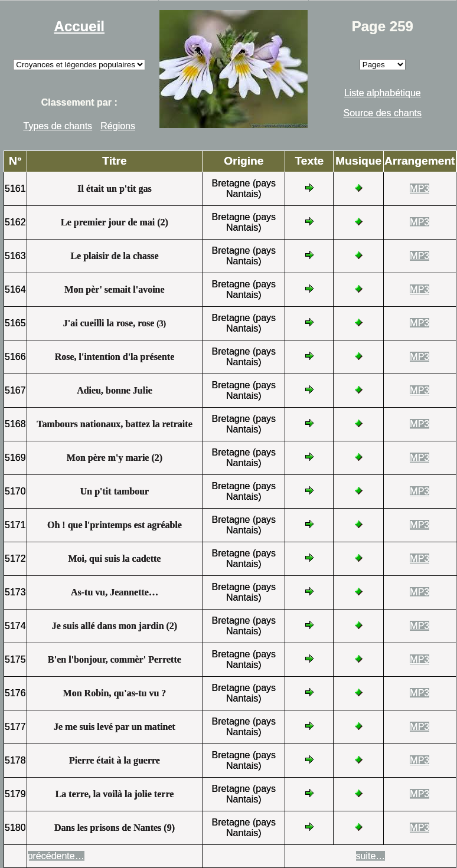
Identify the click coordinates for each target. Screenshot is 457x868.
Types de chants (58, 126)
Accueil (79, 26)
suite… (371, 856)
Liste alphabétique (383, 93)
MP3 (420, 189)
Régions (118, 126)
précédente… (56, 856)
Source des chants (383, 113)
